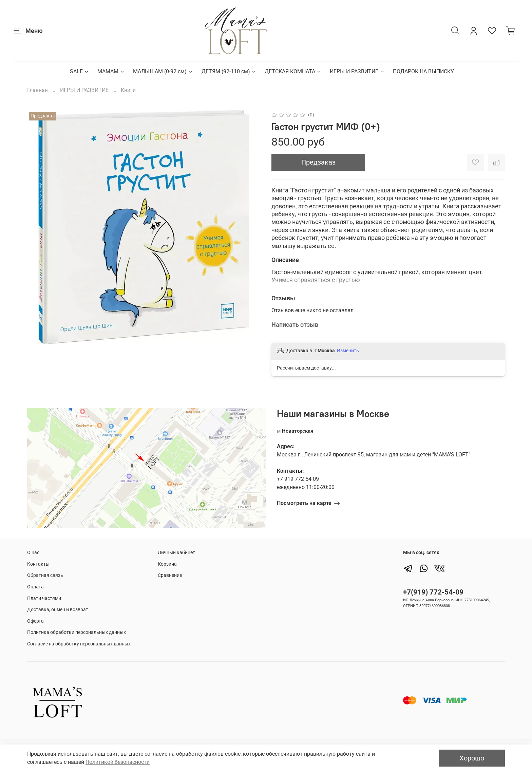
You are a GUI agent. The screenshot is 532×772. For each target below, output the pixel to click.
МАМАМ (111, 71)
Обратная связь (45, 575)
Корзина (167, 564)
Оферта (35, 621)
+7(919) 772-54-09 (433, 592)
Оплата (35, 587)
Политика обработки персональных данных (77, 632)
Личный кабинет (176, 553)
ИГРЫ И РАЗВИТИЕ (357, 71)
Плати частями (44, 598)
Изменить (348, 351)
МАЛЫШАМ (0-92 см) (163, 71)
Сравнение (170, 575)
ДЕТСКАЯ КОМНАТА (293, 71)
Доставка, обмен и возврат (58, 610)
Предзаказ (318, 162)
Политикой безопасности (118, 762)
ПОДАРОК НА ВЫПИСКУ (423, 71)
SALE (80, 71)
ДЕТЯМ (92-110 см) (229, 71)
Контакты (38, 564)
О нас (33, 553)
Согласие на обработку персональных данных (79, 644)
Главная (37, 90)
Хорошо (472, 758)
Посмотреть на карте (308, 503)
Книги (128, 90)
